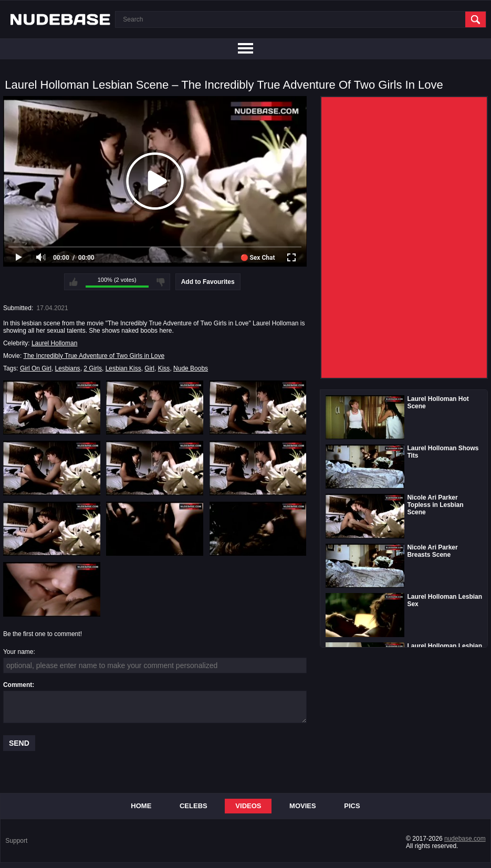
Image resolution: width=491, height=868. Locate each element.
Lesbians (68, 368)
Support (16, 841)
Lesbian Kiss (123, 368)
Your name (18, 652)
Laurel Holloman (54, 343)
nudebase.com (465, 839)
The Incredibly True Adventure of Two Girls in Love (94, 356)
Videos (248, 806)
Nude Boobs (191, 368)
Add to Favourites (208, 282)
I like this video (74, 282)
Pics (352, 806)
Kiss (164, 368)
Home (141, 806)
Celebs (194, 806)
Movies (303, 806)
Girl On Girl (36, 368)
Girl (149, 368)
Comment (18, 685)
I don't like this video (161, 282)
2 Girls (93, 368)
